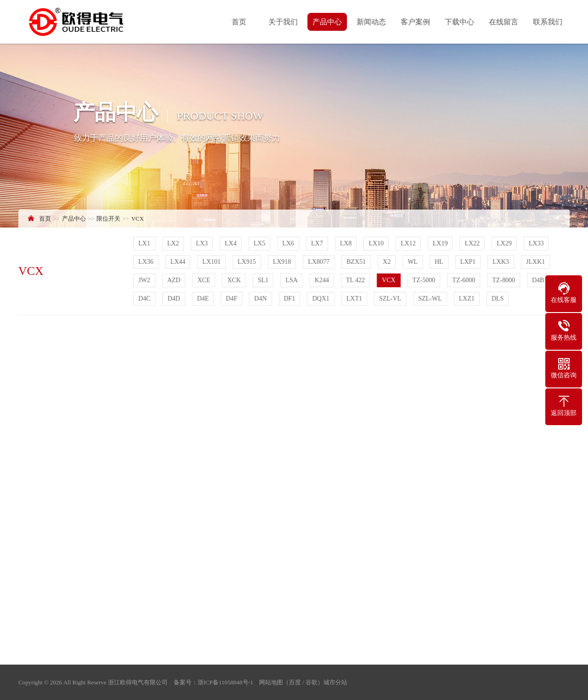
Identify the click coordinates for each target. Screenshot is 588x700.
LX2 (174, 243)
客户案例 (416, 22)
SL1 (264, 280)
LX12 (409, 243)
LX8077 (319, 262)
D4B (539, 280)
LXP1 (469, 262)
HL (440, 262)
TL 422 (356, 280)
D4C (145, 299)
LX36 (147, 262)
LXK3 (502, 262)
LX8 (347, 243)
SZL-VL (391, 299)
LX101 (212, 262)
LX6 (289, 243)
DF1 (291, 299)
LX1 (145, 243)
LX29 (505, 243)
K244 (323, 280)
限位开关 (108, 219)
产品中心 (328, 22)
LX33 (537, 243)
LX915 (248, 262)
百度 (295, 682)
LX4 (232, 243)
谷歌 (311, 682)
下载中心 (460, 22)
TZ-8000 (504, 280)
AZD (175, 280)
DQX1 (321, 299)
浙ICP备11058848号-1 (226, 682)
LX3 (203, 243)
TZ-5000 (425, 280)
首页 (240, 22)
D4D (174, 299)
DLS (498, 299)
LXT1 (355, 299)
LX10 (377, 243)
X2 (387, 262)
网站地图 (271, 682)
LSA (292, 280)
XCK (235, 280)
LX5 (260, 243)
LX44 (179, 262)
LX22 (473, 243)
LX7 (318, 243)
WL (413, 262)
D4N (261, 299)
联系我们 (548, 22)
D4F (232, 299)
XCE (204, 280)
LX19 (441, 243)
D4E (204, 299)
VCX (138, 219)
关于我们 (284, 22)
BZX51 (357, 262)
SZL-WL (431, 299)
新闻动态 (372, 22)
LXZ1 (468, 299)
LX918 (283, 262)
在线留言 (504, 22)
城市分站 (335, 682)
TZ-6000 (464, 280)
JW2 (145, 280)
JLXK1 (536, 262)
